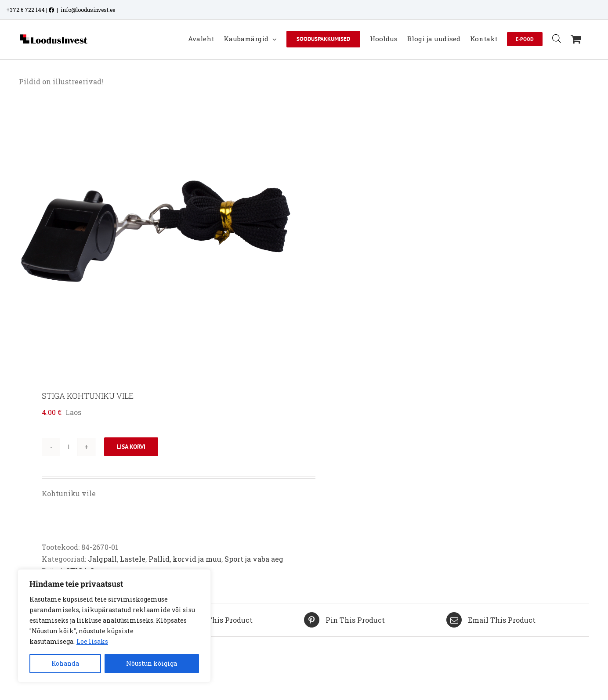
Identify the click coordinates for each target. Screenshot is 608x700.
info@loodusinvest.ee (88, 10)
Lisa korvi (131, 447)
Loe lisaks (92, 641)
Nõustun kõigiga (152, 663)
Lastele (133, 559)
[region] (114, 626)
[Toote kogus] (69, 447)
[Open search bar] (557, 38)
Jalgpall (102, 559)
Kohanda (65, 663)
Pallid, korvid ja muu (185, 559)
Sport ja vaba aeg (254, 559)
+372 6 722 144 (25, 10)
